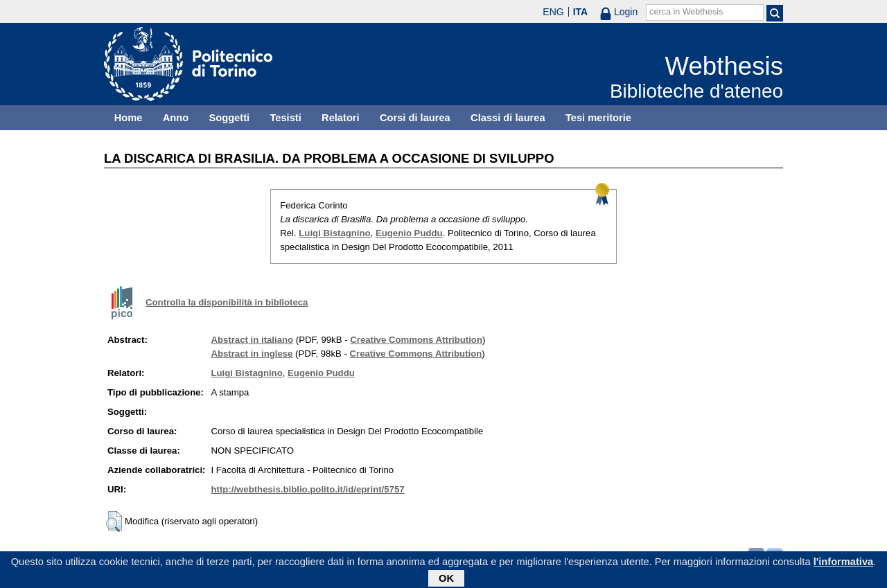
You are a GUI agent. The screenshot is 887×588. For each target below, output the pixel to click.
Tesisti (285, 118)
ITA (581, 12)
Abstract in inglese (252, 354)
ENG (553, 12)
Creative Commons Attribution (416, 340)
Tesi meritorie (598, 118)
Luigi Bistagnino (334, 233)
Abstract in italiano (252, 340)
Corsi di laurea (415, 118)
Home (129, 118)
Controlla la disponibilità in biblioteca (227, 302)
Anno (176, 118)
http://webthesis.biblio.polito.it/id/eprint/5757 (307, 489)
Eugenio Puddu (409, 233)
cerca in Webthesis (686, 12)
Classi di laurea (508, 118)
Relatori (341, 118)
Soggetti (229, 118)
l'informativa (844, 564)
